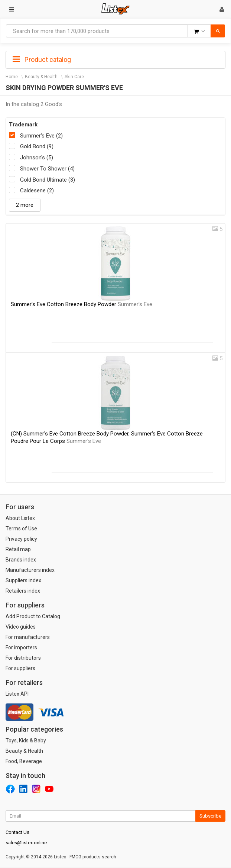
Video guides (21, 627)
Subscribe (210, 816)
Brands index (21, 560)
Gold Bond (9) (37, 146)
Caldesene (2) (37, 191)
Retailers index (23, 591)
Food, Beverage (24, 761)
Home (12, 77)
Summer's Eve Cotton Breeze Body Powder (82, 304)
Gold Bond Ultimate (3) (48, 180)
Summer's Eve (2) (41, 136)
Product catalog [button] (42, 60)
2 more (25, 205)
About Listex (20, 518)
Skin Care (74, 77)
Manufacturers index (30, 570)
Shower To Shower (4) (47, 169)
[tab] (115, 59)
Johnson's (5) (37, 158)
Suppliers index (23, 580)
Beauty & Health (41, 77)
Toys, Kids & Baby (26, 741)
